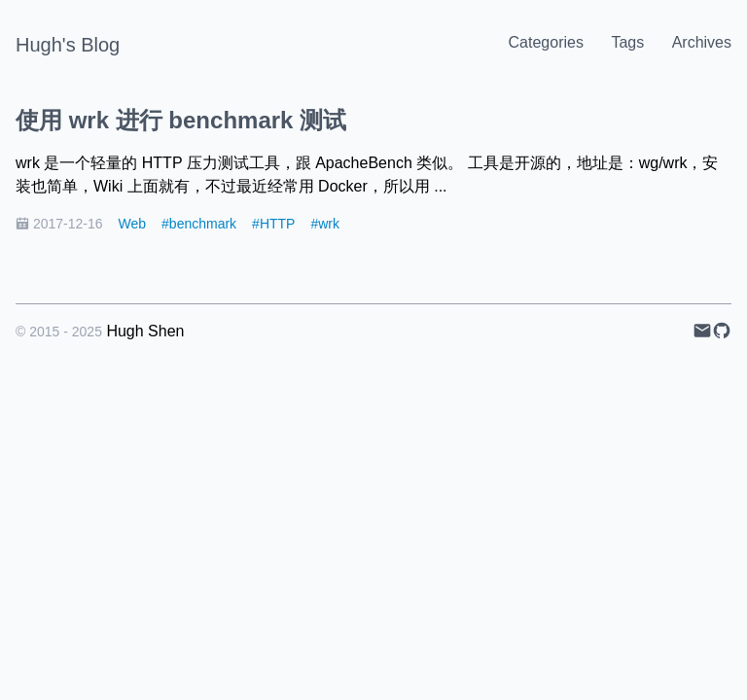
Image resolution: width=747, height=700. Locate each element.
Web (133, 224)
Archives (702, 42)
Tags (627, 42)
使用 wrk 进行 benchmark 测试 (181, 120)
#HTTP (273, 224)
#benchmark (199, 224)
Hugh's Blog (68, 45)
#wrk (325, 224)
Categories (546, 42)
